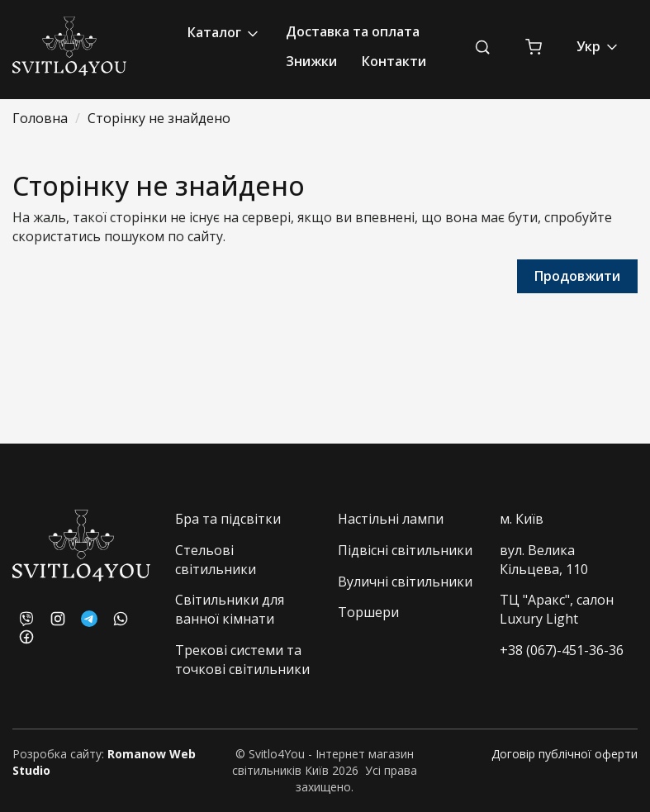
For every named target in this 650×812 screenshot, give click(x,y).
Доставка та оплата (353, 31)
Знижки (311, 61)
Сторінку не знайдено (159, 118)
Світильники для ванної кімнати (230, 609)
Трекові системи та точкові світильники (242, 660)
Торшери (368, 612)
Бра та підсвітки (228, 519)
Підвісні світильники (405, 550)
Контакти (394, 61)
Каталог (224, 33)
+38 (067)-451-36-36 (562, 650)
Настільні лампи (391, 519)
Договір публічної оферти (565, 754)
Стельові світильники (216, 560)
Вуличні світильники (405, 582)
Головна (40, 118)
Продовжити (577, 276)
